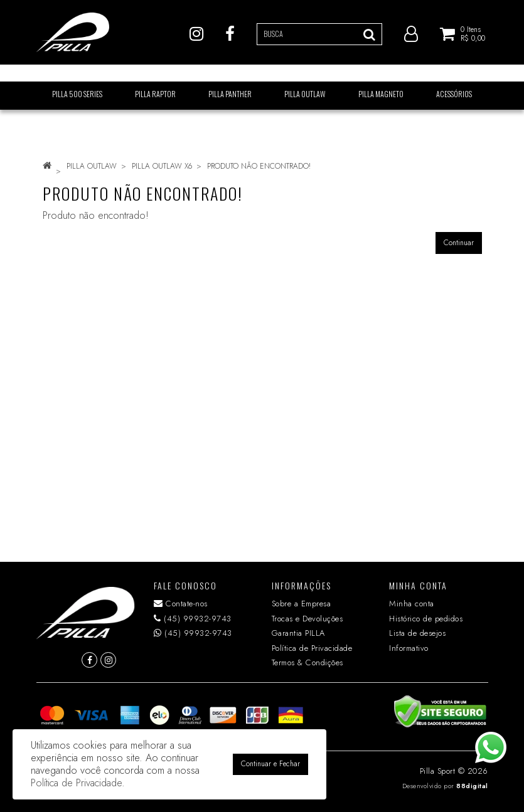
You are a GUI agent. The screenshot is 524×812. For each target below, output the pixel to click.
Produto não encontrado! (259, 166)
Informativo (409, 648)
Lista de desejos (417, 633)
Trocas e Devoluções (307, 619)
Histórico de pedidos (426, 619)
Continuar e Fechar (270, 764)
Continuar (459, 243)
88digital (472, 786)
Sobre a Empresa (302, 604)
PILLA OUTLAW (92, 166)
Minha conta (412, 604)
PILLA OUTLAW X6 (162, 166)
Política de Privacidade (312, 648)
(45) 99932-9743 (193, 619)
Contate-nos (181, 604)
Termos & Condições (307, 662)
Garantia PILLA (298, 633)
